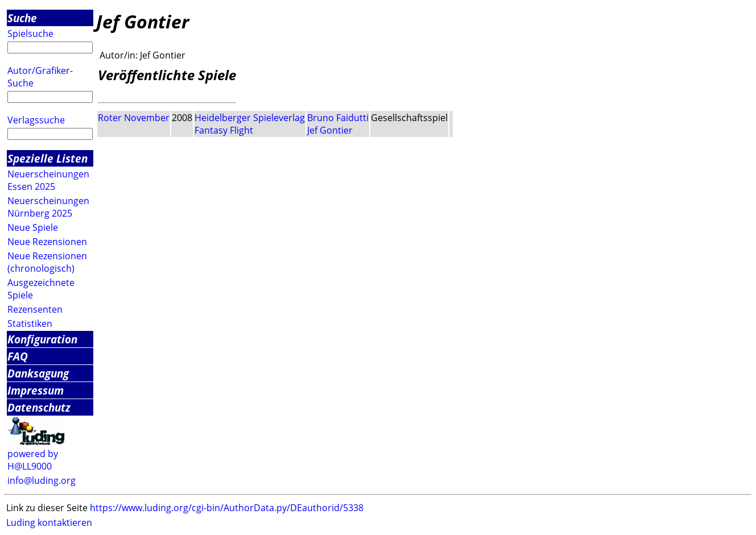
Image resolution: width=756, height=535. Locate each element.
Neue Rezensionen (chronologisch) (47, 262)
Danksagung (38, 373)
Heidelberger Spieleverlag (250, 118)
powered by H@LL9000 (33, 460)
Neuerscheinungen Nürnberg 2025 (48, 207)
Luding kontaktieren (49, 522)
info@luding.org (42, 480)
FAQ (18, 356)
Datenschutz (39, 407)
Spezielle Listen (47, 158)
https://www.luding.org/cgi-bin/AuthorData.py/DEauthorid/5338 (227, 508)
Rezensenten (35, 309)
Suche (22, 18)
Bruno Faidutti (338, 118)
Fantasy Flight (224, 130)
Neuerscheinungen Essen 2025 (48, 180)
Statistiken (30, 324)
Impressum (36, 390)
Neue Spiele (33, 227)
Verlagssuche (36, 120)
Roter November (134, 118)
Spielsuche (30, 34)
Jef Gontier (330, 130)
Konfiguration (42, 339)
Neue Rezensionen (47, 242)
